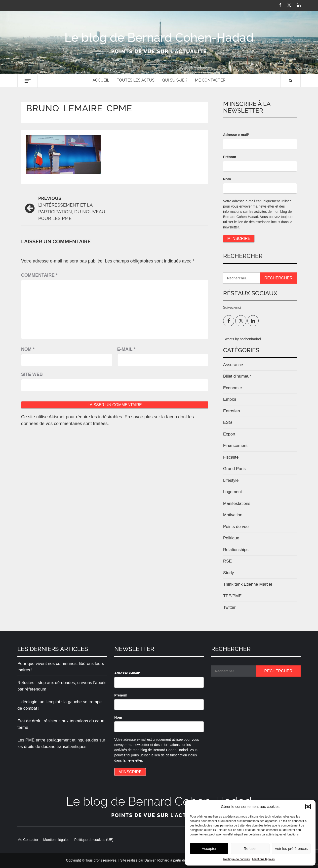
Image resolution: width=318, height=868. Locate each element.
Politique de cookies (237, 859)
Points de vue (236, 527)
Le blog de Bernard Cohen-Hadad (159, 38)
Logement (233, 492)
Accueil (101, 80)
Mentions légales (263, 859)
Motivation (233, 515)
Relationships (236, 550)
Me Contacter (210, 80)
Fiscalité (231, 457)
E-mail (126, 349)
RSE (227, 561)
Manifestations (237, 503)
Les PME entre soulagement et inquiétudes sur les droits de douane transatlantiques (61, 743)
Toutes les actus (136, 80)
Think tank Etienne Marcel (248, 584)
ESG (228, 422)
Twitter (229, 607)
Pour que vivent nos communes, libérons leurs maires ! (61, 667)
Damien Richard (157, 860)
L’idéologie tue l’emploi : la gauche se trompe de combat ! (60, 705)
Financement (235, 446)
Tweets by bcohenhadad (242, 339)
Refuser (250, 848)
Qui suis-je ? (175, 80)
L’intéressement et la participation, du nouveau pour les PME (74, 208)
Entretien (232, 411)
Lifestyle (231, 480)
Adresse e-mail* (236, 135)
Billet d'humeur (237, 376)
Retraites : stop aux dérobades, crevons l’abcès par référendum (62, 686)
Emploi (230, 399)
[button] (308, 807)
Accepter (209, 848)
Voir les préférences (291, 848)
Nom (28, 349)
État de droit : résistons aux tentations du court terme (61, 724)
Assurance (233, 365)
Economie (233, 388)
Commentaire (39, 275)
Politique (231, 538)
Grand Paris (234, 469)
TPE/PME (232, 596)
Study (228, 573)
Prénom (230, 157)
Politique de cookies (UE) (94, 840)
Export (229, 434)
